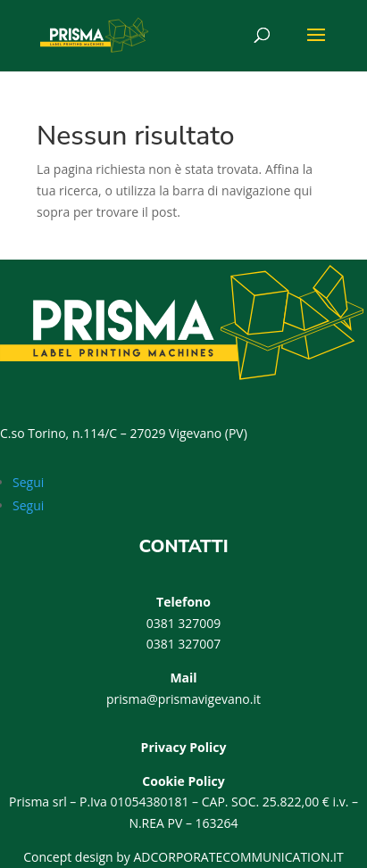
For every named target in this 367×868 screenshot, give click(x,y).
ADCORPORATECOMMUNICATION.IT (239, 857)
